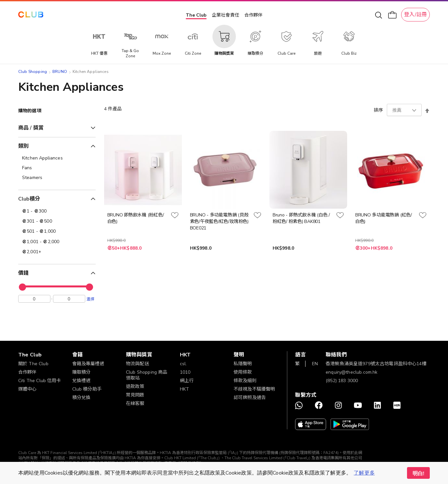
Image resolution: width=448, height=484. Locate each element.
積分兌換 (81, 398)
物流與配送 (137, 364)
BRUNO (60, 72)
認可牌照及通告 (250, 398)
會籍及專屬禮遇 (88, 364)
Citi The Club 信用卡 (40, 381)
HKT (184, 389)
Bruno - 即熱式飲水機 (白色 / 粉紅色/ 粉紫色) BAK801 (301, 218)
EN (315, 364)
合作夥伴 (253, 15)
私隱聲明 (243, 364)
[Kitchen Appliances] (57, 158)
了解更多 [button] (364, 473)
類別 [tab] (23, 146)
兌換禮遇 (81, 381)
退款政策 (135, 387)
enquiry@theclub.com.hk (352, 372)
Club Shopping (33, 72)
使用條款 (243, 372)
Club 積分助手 (87, 389)
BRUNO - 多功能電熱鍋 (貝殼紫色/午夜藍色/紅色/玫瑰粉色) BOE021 (219, 221)
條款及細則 (245, 381)
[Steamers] (57, 178)
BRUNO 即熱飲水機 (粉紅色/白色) (136, 218)
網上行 (187, 381)
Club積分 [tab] (29, 199)
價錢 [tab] (23, 273)
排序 (378, 110)
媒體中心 (27, 389)
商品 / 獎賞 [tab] (31, 128)
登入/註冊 (415, 15)
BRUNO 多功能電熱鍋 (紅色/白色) (384, 218)
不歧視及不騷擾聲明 (254, 389)
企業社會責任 (225, 15)
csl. (183, 364)
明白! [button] (418, 474)
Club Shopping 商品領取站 (147, 375)
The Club (196, 15)
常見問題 (135, 395)
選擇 (90, 300)
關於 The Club (33, 364)
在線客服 (135, 403)
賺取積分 (81, 372)
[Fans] (57, 168)
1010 (185, 372)
